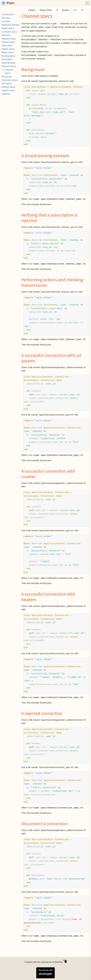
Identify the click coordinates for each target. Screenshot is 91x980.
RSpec (11, 3)
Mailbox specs (9, 87)
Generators (7, 59)
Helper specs (8, 49)
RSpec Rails (46, 10)
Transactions (8, 14)
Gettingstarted (8, 63)
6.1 (75, 10)
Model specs (8, 28)
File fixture (7, 77)
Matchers (6, 35)
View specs (7, 45)
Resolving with (45, 972)
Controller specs (9, 32)
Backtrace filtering (10, 25)
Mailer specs (8, 52)
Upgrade (6, 94)
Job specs (7, 83)
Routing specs (9, 56)
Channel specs (9, 66)
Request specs (9, 39)
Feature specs (9, 42)
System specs (8, 90)
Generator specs (10, 80)
